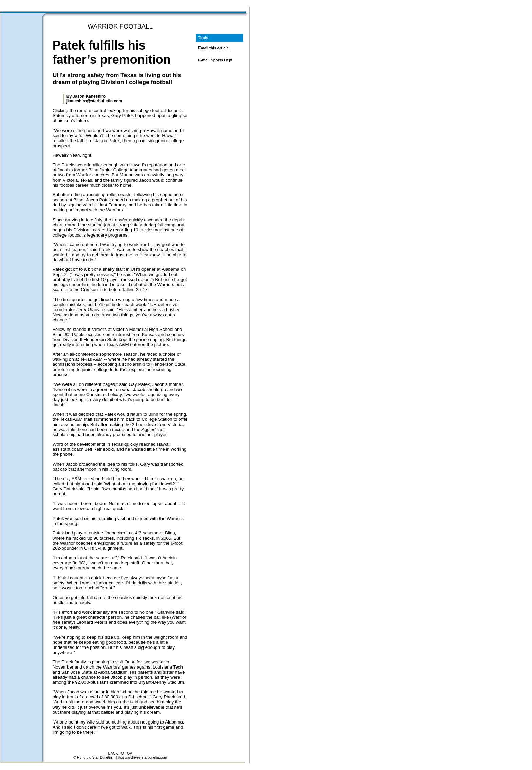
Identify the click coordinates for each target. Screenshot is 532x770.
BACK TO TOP (120, 753)
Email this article (213, 48)
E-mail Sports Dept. (216, 60)
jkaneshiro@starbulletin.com (94, 101)
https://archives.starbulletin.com (142, 757)
